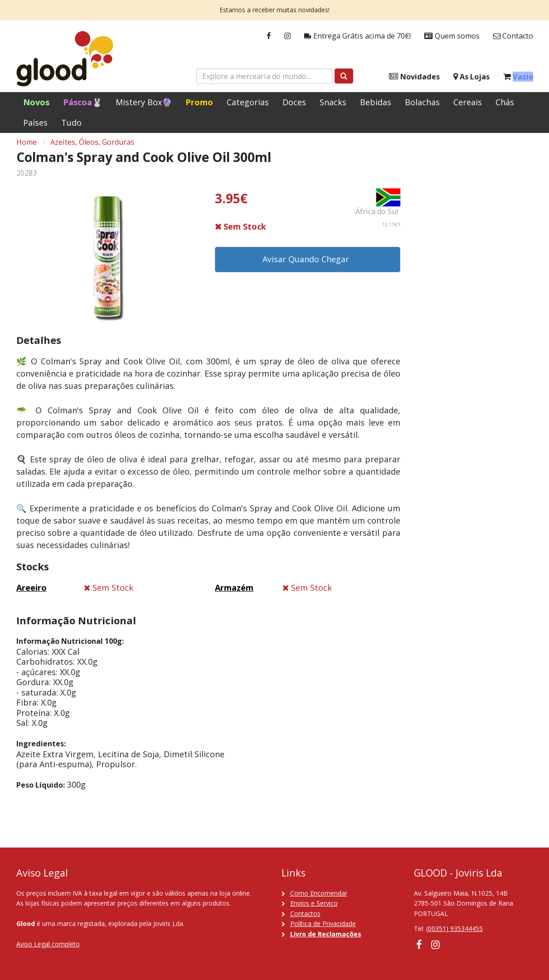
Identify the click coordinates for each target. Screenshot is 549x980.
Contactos (305, 914)
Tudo (71, 122)
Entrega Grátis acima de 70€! (357, 36)
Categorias (248, 102)
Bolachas (422, 102)
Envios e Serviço (314, 903)
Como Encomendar (319, 893)
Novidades (414, 77)
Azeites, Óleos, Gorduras (92, 148)
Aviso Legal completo (48, 944)
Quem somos (452, 36)
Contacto (513, 36)
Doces (294, 102)
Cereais (468, 102)
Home (27, 148)
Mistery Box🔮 (144, 102)
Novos (36, 102)
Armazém (234, 594)
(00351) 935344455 (454, 929)
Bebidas (376, 102)
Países (35, 122)
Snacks (333, 102)
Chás (505, 102)
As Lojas (471, 77)
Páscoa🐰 (83, 102)
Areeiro (32, 594)
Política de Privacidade (323, 924)
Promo (199, 102)
